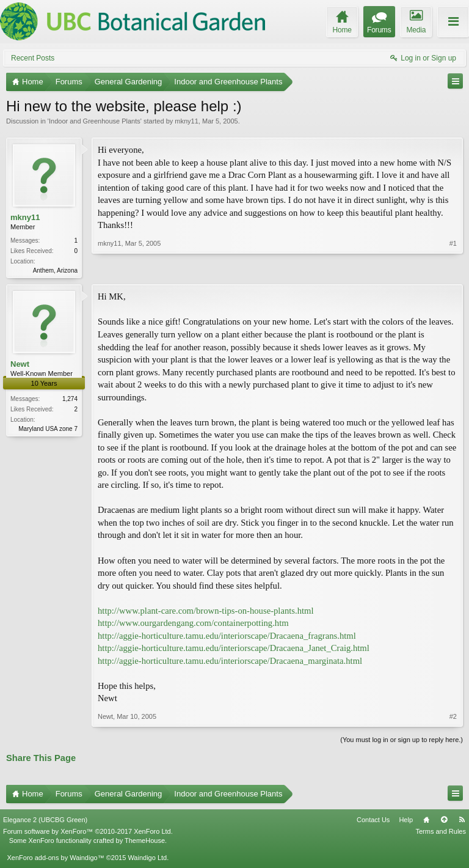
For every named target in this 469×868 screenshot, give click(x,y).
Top (444, 821)
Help (406, 821)
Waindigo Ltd (147, 859)
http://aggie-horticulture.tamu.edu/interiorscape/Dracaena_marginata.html (230, 662)
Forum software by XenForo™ (88, 833)
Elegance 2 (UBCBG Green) (45, 821)
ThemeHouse (145, 842)
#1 (453, 269)
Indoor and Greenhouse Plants (95, 121)
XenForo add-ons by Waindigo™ (55, 859)
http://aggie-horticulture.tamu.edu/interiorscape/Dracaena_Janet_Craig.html (234, 649)
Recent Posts (33, 58)
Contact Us (373, 821)
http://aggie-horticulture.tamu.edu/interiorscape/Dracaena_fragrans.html (227, 637)
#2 (453, 718)
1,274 (70, 400)
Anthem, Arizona (55, 270)
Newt (20, 365)
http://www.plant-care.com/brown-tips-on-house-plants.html (206, 612)
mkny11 (187, 121)
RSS (462, 821)
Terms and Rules (441, 833)
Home (426, 821)
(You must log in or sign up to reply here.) (402, 741)
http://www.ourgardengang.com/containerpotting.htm (193, 624)
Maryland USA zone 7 (48, 430)
